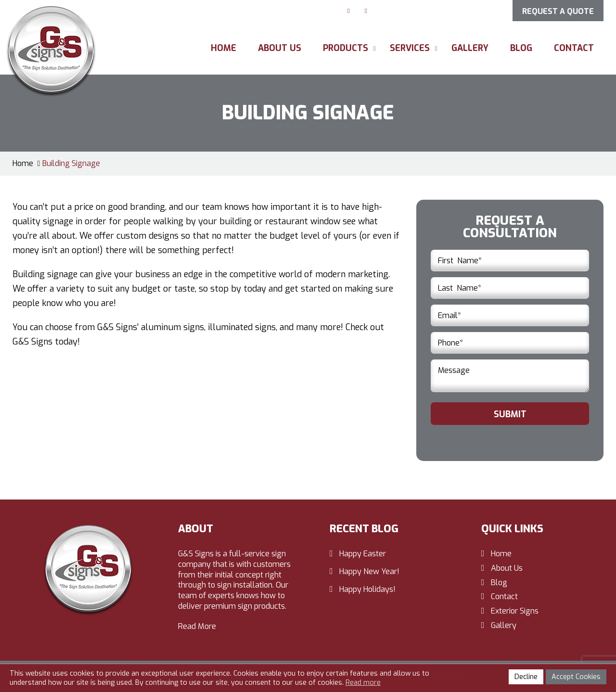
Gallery (470, 48)
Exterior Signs (515, 611)
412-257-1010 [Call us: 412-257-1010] (473, 10)
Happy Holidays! (367, 589)
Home (224, 48)
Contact (574, 48)
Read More (197, 626)
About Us (280, 48)
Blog (521, 48)
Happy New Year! (369, 571)
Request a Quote (558, 11)
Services (410, 48)
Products (346, 48)
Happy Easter (363, 554)
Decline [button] (526, 677)
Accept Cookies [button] (576, 677)
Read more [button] (363, 683)
